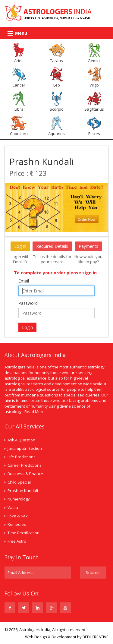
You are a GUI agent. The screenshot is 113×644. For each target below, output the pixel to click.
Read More (35, 412)
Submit (93, 572)
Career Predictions (25, 465)
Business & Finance (25, 474)
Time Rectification (24, 533)
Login (27, 327)
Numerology (19, 499)
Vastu (13, 507)
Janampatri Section (25, 448)
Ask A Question (21, 440)
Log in (20, 246)
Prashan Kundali (23, 491)
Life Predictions (22, 457)
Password (28, 303)
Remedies (17, 524)
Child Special (19, 482)
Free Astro (17, 541)
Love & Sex (18, 516)
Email (24, 281)
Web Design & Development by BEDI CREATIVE (67, 637)
